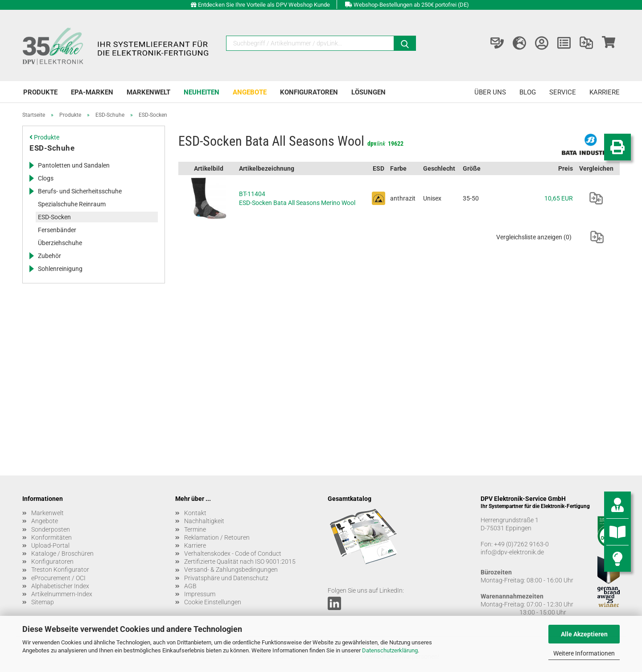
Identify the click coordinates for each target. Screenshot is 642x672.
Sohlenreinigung (60, 269)
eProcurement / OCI (58, 578)
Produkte (40, 92)
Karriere (605, 92)
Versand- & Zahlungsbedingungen (231, 570)
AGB (190, 586)
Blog (528, 92)
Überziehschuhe (60, 243)
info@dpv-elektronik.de (512, 552)
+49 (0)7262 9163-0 (521, 544)
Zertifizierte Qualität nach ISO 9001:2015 (240, 561)
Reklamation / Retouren (217, 537)
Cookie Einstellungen (213, 602)
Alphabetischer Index (60, 586)
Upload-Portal (50, 545)
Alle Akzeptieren (584, 634)
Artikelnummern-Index (62, 594)
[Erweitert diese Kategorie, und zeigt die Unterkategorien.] (31, 165)
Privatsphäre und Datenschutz (226, 578)
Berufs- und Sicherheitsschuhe (80, 191)
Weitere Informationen (584, 653)
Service (563, 92)
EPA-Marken (92, 92)
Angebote (250, 92)
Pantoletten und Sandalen (74, 165)
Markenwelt (148, 92)
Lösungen (368, 92)
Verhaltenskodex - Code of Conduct (233, 553)
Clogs (46, 178)
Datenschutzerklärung (390, 650)
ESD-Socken (54, 217)
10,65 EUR (559, 198)
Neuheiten (202, 92)
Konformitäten (51, 537)
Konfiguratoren (309, 92)
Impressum (200, 594)
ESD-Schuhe (52, 148)
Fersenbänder (57, 230)
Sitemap (43, 602)
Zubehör (49, 256)
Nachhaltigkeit (204, 521)
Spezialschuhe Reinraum (72, 204)
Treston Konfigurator (60, 570)
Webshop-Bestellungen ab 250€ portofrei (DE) (411, 5)
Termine (195, 529)
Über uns (490, 92)
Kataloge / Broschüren (62, 553)
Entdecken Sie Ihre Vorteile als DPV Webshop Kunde (264, 5)
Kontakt (195, 513)
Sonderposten (51, 529)
